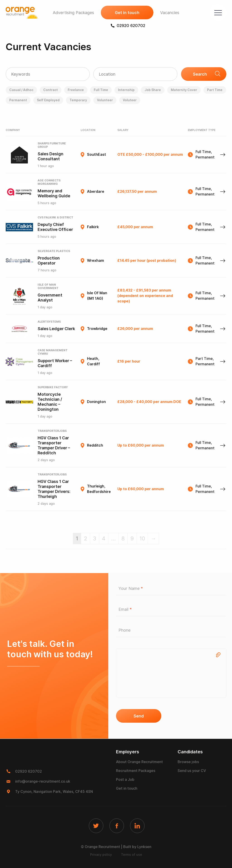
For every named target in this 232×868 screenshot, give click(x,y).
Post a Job (125, 780)
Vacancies (170, 13)
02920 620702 (128, 26)
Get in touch (127, 13)
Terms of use (132, 855)
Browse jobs (188, 762)
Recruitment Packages (136, 771)
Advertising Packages (73, 13)
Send (139, 716)
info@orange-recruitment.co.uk (43, 781)
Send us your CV (192, 771)
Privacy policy (101, 855)
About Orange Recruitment (139, 762)
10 (142, 538)
